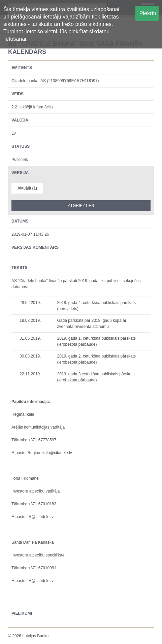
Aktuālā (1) (27, 188)
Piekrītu (149, 13)
